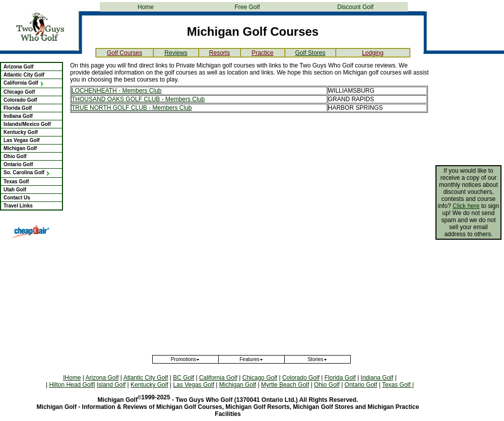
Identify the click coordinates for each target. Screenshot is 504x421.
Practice (262, 53)
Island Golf (111, 385)
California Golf (24, 83)
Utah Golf (15, 190)
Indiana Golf (18, 116)
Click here (466, 206)
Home (146, 7)
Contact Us (17, 198)
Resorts (219, 53)
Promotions (186, 359)
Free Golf (247, 7)
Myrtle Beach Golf (285, 385)
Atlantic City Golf (24, 75)
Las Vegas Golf (22, 140)
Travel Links (18, 206)
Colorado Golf (20, 100)
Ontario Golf (18, 164)
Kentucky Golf (21, 132)
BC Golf (183, 378)
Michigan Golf (20, 148)
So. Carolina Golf (27, 172)
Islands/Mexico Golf (27, 124)
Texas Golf (16, 182)
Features (251, 359)
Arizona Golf (18, 67)
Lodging (373, 53)
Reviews (176, 53)
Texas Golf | (398, 385)
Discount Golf (355, 7)
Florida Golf (18, 108)
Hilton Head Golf (71, 385)
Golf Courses (124, 53)
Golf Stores (310, 53)
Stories (317, 359)
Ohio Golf (15, 156)
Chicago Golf (19, 92)
